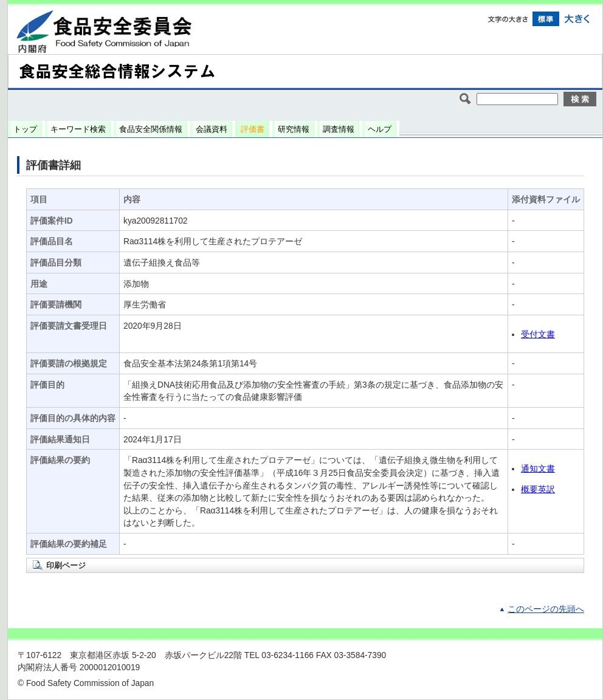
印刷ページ (66, 565)
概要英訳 (538, 489)
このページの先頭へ (546, 609)
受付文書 (538, 335)
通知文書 (538, 469)
